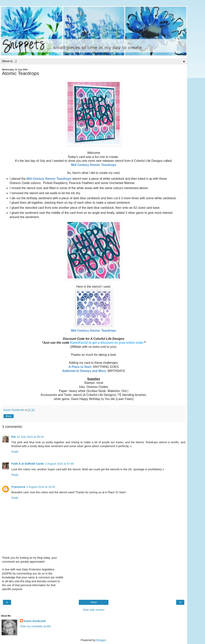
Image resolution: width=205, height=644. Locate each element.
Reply (15, 452)
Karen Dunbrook (35, 621)
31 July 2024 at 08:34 (30, 437)
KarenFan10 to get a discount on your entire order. (107, 343)
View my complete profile (35, 626)
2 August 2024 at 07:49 (59, 464)
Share (9, 416)
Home (94, 602)
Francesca (18, 487)
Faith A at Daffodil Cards (28, 464)
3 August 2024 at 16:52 (41, 487)
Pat (13, 437)
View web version (94, 610)
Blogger (101, 640)
